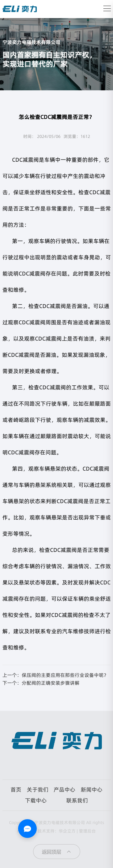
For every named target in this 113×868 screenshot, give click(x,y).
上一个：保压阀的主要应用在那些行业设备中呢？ (55, 675)
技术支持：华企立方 (57, 831)
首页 (16, 790)
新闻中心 (92, 790)
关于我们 (38, 790)
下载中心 (36, 800)
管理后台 (87, 831)
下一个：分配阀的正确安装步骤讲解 (41, 683)
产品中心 (64, 790)
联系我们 (77, 800)
